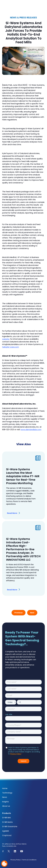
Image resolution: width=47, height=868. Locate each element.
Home (5, 788)
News (5, 797)
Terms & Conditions (29, 860)
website (6, 339)
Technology (7, 793)
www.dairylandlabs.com (31, 430)
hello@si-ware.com (11, 347)
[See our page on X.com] (9, 852)
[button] (43, 6)
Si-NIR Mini (6, 818)
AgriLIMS (6, 831)
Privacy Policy (16, 860)
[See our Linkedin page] (15, 852)
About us (6, 806)
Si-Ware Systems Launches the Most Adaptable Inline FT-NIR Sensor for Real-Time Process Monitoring (23, 476)
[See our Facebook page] (3, 852)
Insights (5, 802)
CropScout (7, 835)
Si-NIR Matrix (7, 822)
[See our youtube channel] (22, 852)
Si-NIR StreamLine (10, 826)
